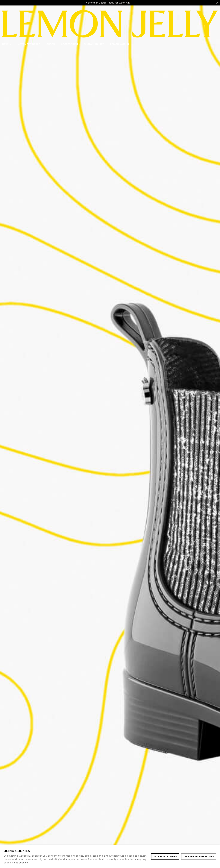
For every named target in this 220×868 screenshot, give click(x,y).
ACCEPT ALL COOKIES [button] (165, 856)
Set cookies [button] (21, 863)
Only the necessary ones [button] (199, 856)
